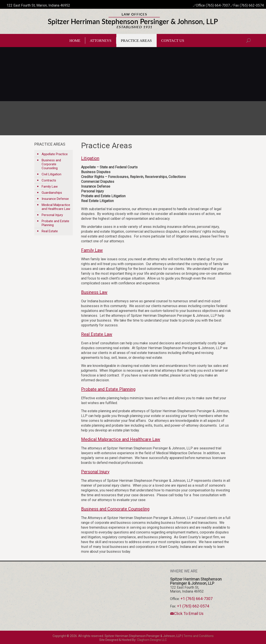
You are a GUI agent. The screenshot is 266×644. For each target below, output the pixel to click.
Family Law (50, 187)
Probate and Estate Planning (55, 223)
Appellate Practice (55, 154)
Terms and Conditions (199, 636)
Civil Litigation (51, 174)
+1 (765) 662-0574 (193, 606)
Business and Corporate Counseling (51, 164)
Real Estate (50, 231)
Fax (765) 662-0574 (249, 5)
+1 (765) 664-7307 (197, 598)
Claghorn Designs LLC (152, 640)
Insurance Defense (55, 199)
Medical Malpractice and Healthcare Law (56, 207)
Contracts (49, 180)
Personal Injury (52, 215)
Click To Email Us (187, 613)
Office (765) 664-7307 (213, 5)
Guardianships (52, 193)
